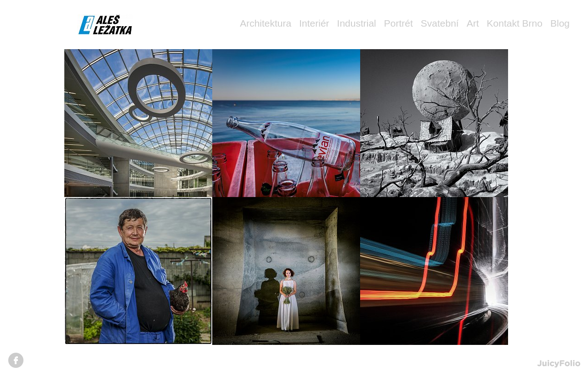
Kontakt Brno (515, 23)
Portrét (399, 23)
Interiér (314, 23)
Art (473, 23)
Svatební (440, 23)
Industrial (357, 23)
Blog (560, 23)
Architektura (266, 23)
